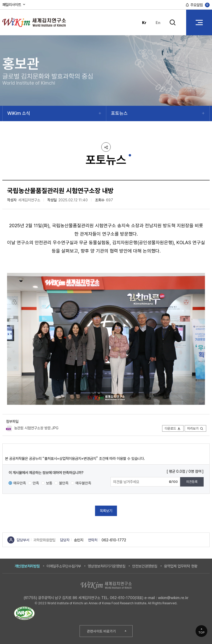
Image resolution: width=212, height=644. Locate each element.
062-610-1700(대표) (127, 598)
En (158, 23)
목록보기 (106, 511)
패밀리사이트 (14, 5)
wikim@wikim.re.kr (173, 598)
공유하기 (106, 147)
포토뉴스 (119, 113)
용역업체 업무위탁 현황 (181, 566)
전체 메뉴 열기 (199, 22)
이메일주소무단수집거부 (64, 566)
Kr (144, 23)
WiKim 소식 (19, 113)
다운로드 (173, 428)
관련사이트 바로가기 (101, 631)
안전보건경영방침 (145, 566)
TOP (202, 633)
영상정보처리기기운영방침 (107, 566)
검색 (173, 22)
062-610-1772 (114, 540)
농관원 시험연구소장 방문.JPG (36, 428)
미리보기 (195, 428)
